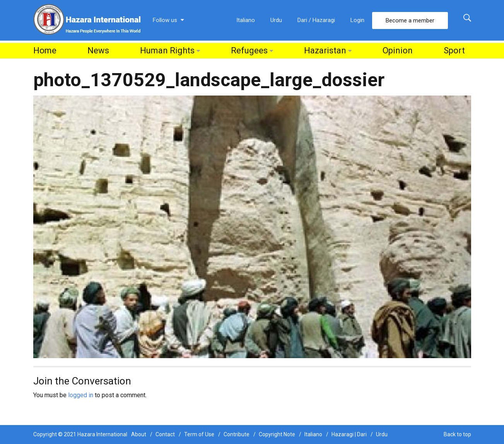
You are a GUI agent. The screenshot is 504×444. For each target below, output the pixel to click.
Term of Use (199, 434)
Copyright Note (277, 434)
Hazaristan (325, 50)
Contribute (237, 434)
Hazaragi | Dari (349, 434)
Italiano (246, 20)
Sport (454, 50)
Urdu (276, 20)
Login (357, 20)
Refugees (249, 50)
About (139, 434)
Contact (165, 434)
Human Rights (167, 50)
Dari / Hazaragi (316, 20)
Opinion (398, 50)
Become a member (410, 20)
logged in (81, 395)
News (98, 50)
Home (45, 50)
